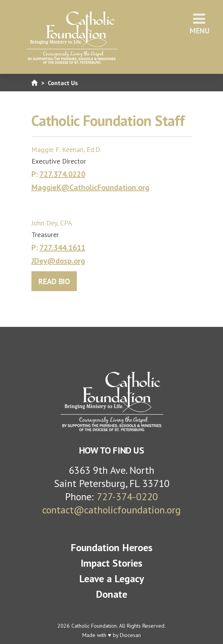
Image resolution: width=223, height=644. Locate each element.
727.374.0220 (62, 174)
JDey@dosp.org (58, 261)
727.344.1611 (62, 248)
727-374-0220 (127, 497)
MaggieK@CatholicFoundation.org (90, 187)
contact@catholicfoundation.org (112, 510)
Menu (200, 24)
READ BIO (54, 281)
